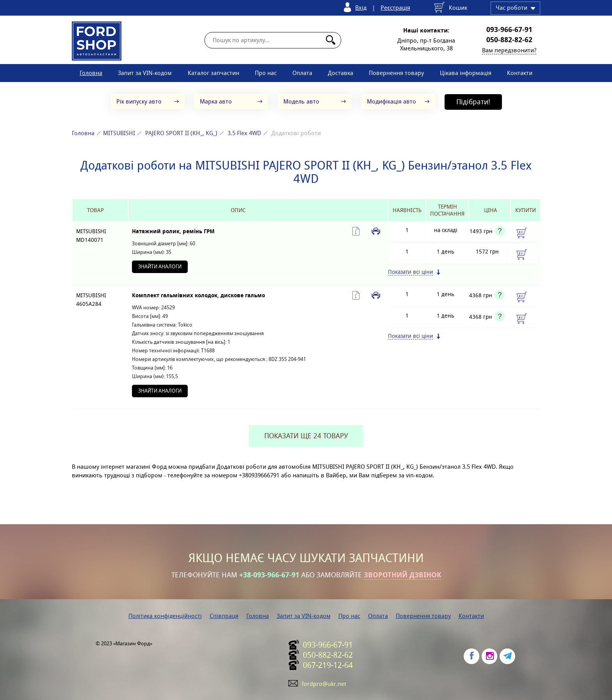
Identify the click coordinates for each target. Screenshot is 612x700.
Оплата (302, 73)
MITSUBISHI (119, 133)
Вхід (361, 8)
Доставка (341, 73)
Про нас (266, 73)
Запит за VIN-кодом (145, 73)
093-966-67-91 (509, 30)
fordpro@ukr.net (324, 684)
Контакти (520, 73)
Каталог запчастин (213, 73)
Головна (91, 73)
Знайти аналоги (160, 267)
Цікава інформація (466, 73)
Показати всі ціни (411, 272)
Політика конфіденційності (165, 616)
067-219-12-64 (328, 665)
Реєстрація (395, 8)
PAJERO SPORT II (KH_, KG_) (181, 133)
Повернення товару (396, 73)
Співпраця (224, 616)
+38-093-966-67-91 (269, 575)
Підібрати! (473, 102)
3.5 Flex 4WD (244, 133)
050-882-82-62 (509, 40)
